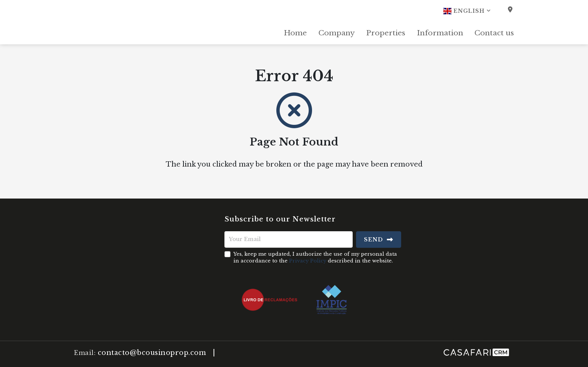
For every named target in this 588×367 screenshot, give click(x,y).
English (467, 11)
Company (337, 33)
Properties (386, 33)
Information (440, 33)
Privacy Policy (308, 261)
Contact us (494, 33)
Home (295, 33)
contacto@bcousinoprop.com (152, 353)
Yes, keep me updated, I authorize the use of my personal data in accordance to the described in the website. (315, 257)
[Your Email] (289, 240)
